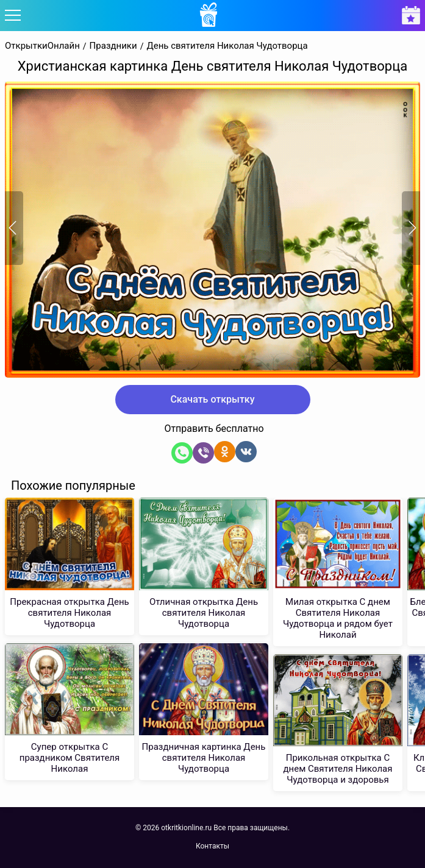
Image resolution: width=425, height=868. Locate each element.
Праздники (113, 46)
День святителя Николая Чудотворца (227, 46)
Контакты (212, 846)
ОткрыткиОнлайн (42, 46)
